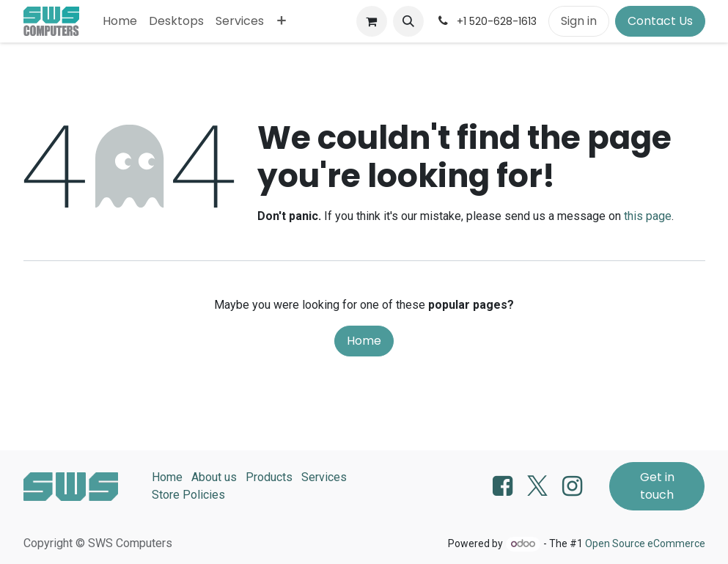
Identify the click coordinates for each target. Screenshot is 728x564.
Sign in (579, 21)
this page (648, 216)
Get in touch (657, 486)
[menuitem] (120, 21)
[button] (408, 21)
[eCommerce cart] (372, 21)
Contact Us (660, 21)
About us (214, 477)
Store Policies (188, 495)
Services (324, 477)
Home (364, 341)
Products (269, 477)
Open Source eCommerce (645, 543)
